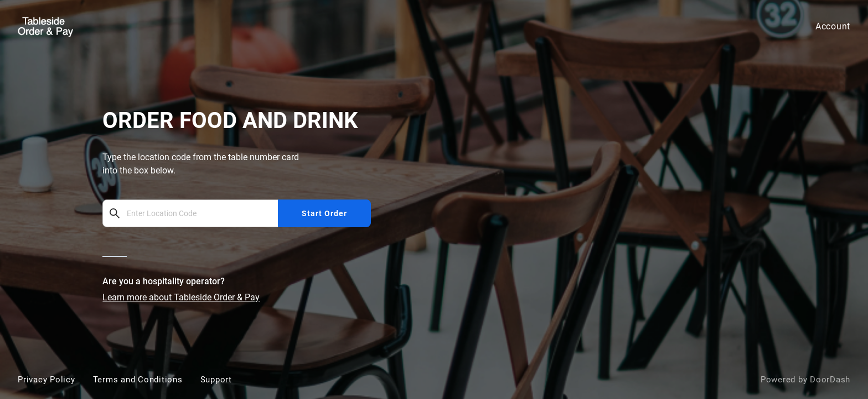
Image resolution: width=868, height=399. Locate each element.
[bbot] (434, 199)
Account (833, 26)
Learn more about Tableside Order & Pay (181, 297)
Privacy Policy (46, 380)
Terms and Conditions (138, 380)
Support (216, 380)
